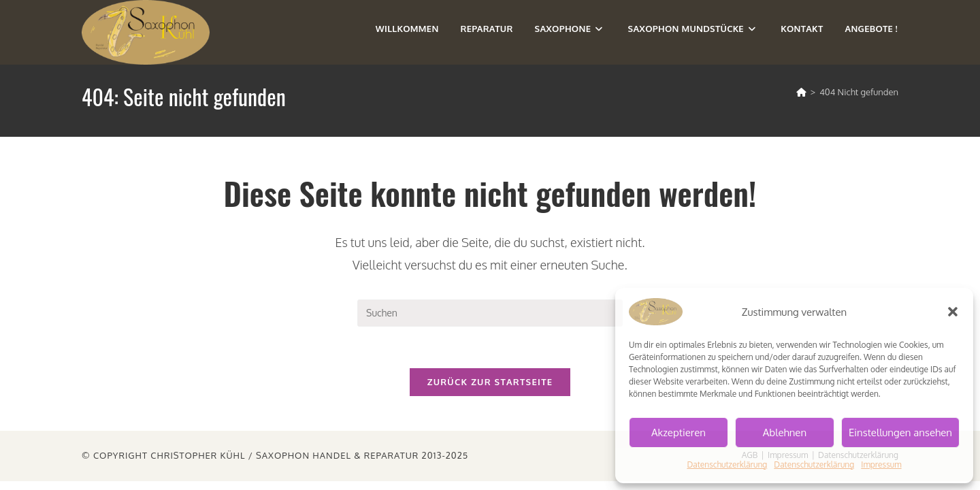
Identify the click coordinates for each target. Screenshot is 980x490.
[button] (953, 312)
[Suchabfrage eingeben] (490, 313)
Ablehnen (785, 432)
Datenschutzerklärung (727, 464)
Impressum (881, 464)
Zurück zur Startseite (490, 382)
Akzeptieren (679, 432)
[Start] (801, 92)
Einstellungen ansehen (900, 432)
